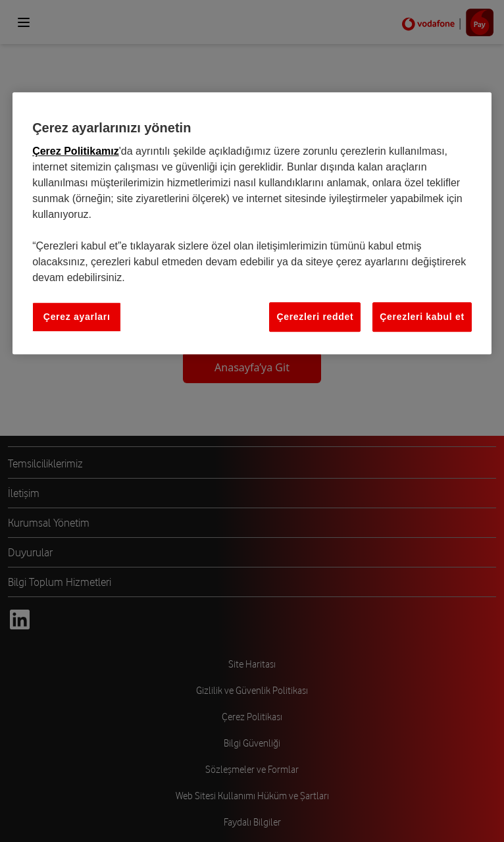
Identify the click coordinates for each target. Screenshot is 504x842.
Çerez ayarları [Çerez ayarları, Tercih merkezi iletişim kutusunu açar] (77, 317)
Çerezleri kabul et (422, 317)
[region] (252, 224)
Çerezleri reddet (315, 317)
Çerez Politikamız (76, 151)
